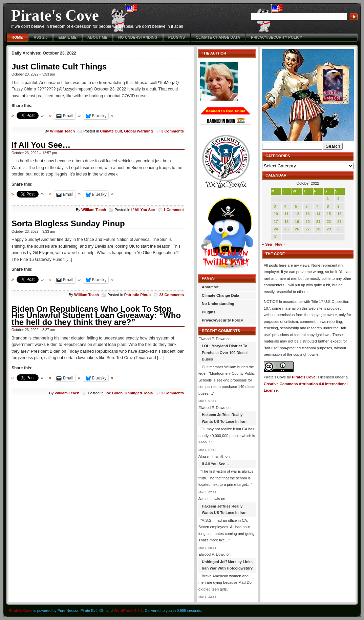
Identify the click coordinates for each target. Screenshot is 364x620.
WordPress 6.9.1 (128, 611)
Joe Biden (114, 393)
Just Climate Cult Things (59, 67)
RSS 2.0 (40, 37)
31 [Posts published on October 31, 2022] (276, 237)
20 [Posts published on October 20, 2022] (307, 222)
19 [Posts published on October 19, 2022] (297, 222)
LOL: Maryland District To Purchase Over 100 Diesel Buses (225, 353)
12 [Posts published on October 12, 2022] (297, 214)
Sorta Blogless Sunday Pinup (68, 223)
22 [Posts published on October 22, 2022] (329, 222)
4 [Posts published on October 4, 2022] (285, 206)
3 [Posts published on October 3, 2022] (275, 206)
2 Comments (173, 393)
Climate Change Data (218, 37)
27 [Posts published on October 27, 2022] (307, 229)
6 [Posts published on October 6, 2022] (306, 206)
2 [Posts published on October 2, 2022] (338, 199)
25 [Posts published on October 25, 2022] (286, 229)
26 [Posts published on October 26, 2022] (297, 229)
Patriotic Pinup (137, 295)
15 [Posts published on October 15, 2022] (329, 214)
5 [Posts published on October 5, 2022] (296, 206)
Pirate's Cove (55, 15)
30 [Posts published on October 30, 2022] (339, 229)
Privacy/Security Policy (276, 37)
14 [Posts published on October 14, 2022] (318, 214)
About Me (97, 37)
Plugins (177, 37)
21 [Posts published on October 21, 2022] (318, 222)
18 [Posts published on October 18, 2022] (286, 222)
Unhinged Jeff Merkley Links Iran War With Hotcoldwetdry (227, 565)
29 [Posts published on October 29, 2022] (329, 229)
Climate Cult (111, 131)
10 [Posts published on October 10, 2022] (276, 214)
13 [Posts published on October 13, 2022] (307, 214)
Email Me (67, 37)
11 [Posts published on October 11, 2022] (286, 214)
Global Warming (138, 131)
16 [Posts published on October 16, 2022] (339, 214)
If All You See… (41, 145)
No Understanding (138, 37)
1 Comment (174, 210)
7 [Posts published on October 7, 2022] (317, 206)
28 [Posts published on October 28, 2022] (318, 229)
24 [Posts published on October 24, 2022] (276, 229)
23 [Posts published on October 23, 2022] (339, 222)
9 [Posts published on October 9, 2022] (338, 206)
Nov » (280, 244)
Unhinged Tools (139, 393)
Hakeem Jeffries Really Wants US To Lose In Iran (224, 418)
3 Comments (173, 131)
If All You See (143, 210)
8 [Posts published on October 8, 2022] (328, 206)
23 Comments (172, 295)
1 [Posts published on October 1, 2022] (328, 199)
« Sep (267, 244)
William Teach (62, 131)
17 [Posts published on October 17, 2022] (276, 222)
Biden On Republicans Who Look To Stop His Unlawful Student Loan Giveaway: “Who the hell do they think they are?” (96, 315)
